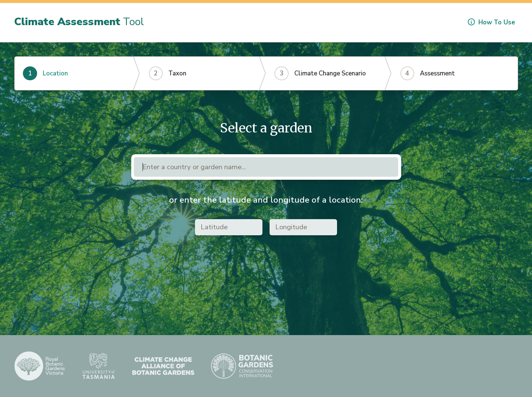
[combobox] (266, 167)
